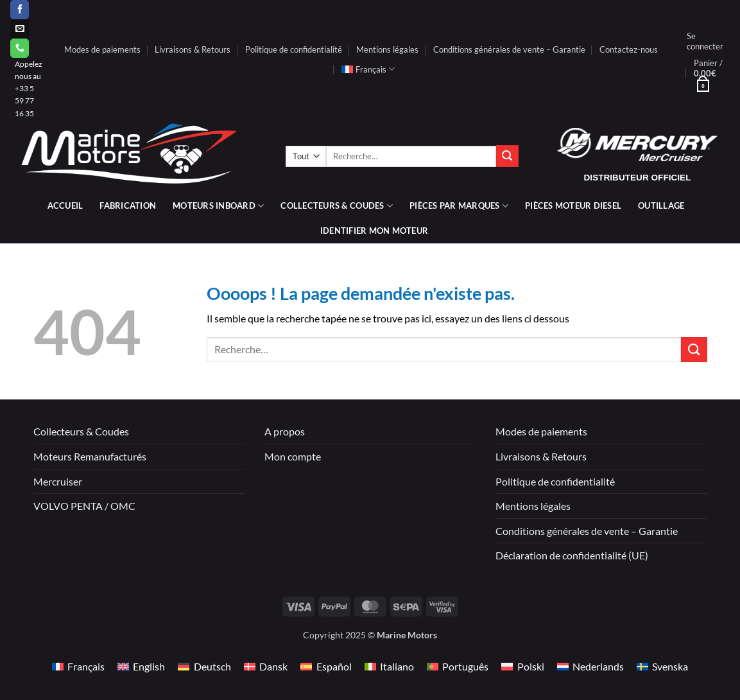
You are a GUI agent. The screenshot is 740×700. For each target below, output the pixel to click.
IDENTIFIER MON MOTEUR (374, 231)
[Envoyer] (507, 156)
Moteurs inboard (218, 206)
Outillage (661, 206)
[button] (705, 41)
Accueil (65, 206)
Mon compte (293, 456)
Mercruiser (58, 481)
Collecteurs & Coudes (81, 431)
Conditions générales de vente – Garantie (509, 49)
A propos (285, 431)
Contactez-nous (629, 49)
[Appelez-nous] (20, 48)
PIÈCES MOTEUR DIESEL (573, 206)
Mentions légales (387, 49)
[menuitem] (368, 69)
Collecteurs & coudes (337, 206)
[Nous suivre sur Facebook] (20, 10)
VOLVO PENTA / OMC (84, 506)
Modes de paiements (102, 49)
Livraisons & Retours (193, 49)
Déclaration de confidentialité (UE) (572, 555)
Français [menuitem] (86, 666)
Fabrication (128, 206)
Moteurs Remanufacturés (90, 456)
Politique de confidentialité (294, 49)
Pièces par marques (459, 206)
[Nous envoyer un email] (20, 29)
